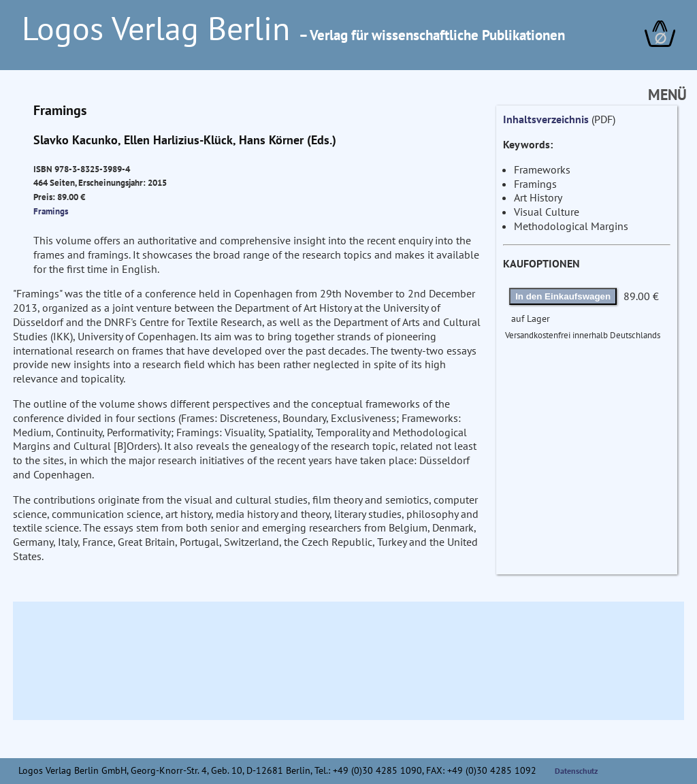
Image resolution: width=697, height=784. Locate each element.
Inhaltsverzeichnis (546, 119)
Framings (51, 211)
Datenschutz (577, 771)
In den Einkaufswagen (563, 296)
